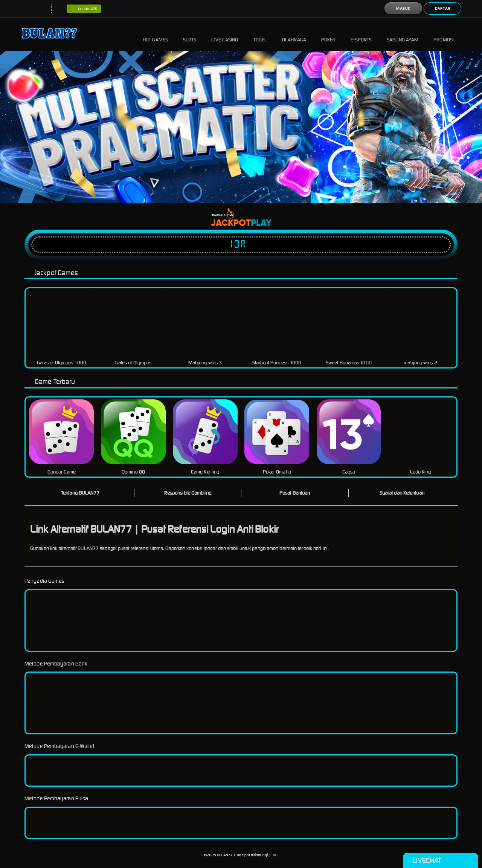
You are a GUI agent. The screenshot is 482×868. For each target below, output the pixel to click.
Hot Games (155, 34)
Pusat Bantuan (295, 493)
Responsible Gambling (188, 493)
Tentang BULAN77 (80, 493)
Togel (260, 34)
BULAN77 (225, 855)
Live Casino (225, 34)
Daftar (443, 8)
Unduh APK (84, 9)
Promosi (444, 34)
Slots (190, 34)
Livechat (440, 860)
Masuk (403, 8)
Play (261, 223)
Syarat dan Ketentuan (402, 493)
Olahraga (294, 34)
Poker (329, 34)
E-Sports (361, 34)
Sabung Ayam (403, 34)
